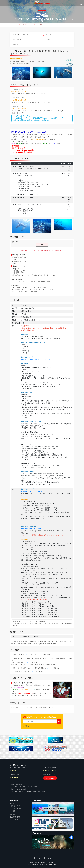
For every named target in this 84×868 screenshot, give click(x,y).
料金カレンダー (16, 40)
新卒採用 (13, 814)
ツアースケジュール (49, 35)
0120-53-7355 (17, 777)
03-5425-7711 (17, 770)
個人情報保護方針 (15, 817)
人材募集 (13, 811)
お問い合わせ (50, 778)
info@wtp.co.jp (51, 770)
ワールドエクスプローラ (17, 25)
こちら (26, 655)
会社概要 (13, 803)
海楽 (42, 245)
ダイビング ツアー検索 (30, 25)
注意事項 (14, 45)
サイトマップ (14, 820)
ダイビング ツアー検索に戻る (20, 35)
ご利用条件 (47, 40)
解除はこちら (29, 726)
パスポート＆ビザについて (18, 808)
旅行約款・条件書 (15, 806)
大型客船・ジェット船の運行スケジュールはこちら (36, 359)
